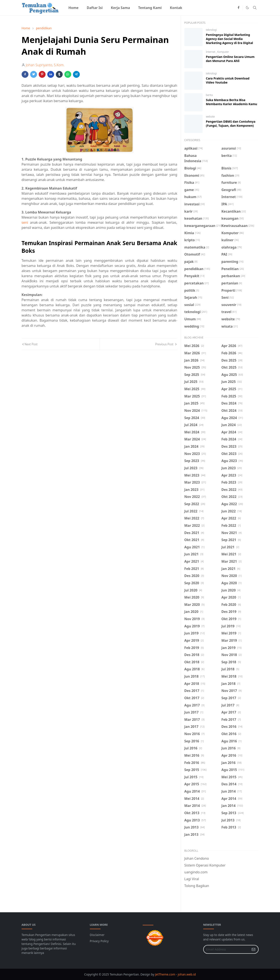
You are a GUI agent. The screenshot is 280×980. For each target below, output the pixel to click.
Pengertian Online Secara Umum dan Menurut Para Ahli (230, 59)
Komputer (223, 52)
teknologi (211, 30)
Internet (211, 52)
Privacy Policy (99, 941)
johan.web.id (187, 974)
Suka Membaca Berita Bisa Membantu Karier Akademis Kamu (232, 102)
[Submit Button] (253, 949)
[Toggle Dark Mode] (247, 8)
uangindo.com (196, 872)
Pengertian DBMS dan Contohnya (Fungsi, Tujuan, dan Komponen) (231, 124)
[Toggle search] (255, 8)
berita (209, 95)
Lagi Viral (192, 879)
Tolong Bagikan (197, 886)
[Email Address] (226, 949)
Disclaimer (97, 935)
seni (25, 222)
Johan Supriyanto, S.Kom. (45, 65)
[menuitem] (74, 8)
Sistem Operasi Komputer (205, 865)
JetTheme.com (165, 974)
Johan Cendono (197, 858)
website (210, 117)
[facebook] (239, 8)
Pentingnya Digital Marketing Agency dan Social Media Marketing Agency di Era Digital (230, 39)
